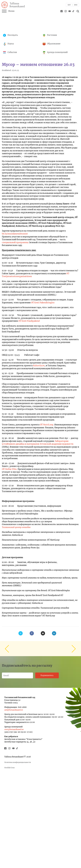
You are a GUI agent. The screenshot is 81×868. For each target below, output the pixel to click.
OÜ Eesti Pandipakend (29, 321)
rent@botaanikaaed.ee (14, 729)
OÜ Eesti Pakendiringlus (43, 303)
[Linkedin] (54, 633)
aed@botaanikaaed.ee (14, 710)
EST (69, 5)
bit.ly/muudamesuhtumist (15, 234)
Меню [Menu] (8, 11)
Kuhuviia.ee (39, 366)
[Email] (43, 633)
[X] (21, 633)
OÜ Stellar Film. (10, 469)
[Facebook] (32, 633)
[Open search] (77, 11)
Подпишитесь (47, 675)
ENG (76, 5)
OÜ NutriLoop (47, 425)
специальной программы (15, 243)
